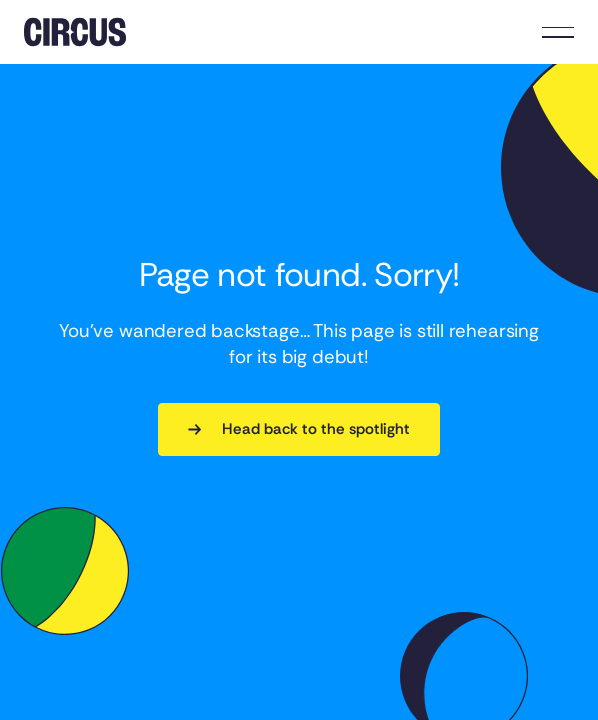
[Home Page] (75, 32)
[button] (558, 32)
